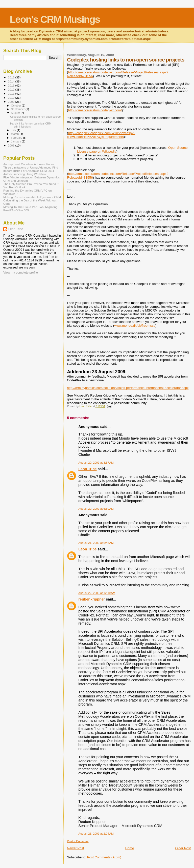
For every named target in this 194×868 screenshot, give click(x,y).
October (17, 106)
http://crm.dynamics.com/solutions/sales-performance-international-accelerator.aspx (128, 388)
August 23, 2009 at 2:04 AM (96, 834)
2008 (11, 145)
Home (130, 848)
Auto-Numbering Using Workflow (25, 174)
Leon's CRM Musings (55, 19)
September (18, 109)
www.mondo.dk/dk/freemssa (135, 326)
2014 (11, 81)
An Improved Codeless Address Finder (29, 164)
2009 (11, 102)
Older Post (183, 848)
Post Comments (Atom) (104, 857)
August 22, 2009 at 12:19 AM (97, 593)
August (16, 113)
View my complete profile (21, 273)
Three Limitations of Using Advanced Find (31, 167)
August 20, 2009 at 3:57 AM (96, 463)
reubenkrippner (92, 599)
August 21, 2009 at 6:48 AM (96, 543)
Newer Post (75, 848)
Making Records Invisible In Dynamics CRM (32, 197)
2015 (11, 77)
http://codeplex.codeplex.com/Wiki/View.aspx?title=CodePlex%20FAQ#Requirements (101, 135)
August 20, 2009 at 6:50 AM (96, 509)
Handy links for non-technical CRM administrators (31, 125)
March (15, 134)
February (17, 138)
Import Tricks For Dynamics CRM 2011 (29, 171)
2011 (11, 94)
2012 (11, 89)
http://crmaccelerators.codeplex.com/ (95, 110)
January (17, 141)
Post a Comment (78, 841)
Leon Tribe (87, 469)
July (14, 130)
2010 (11, 98)
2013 (11, 85)
